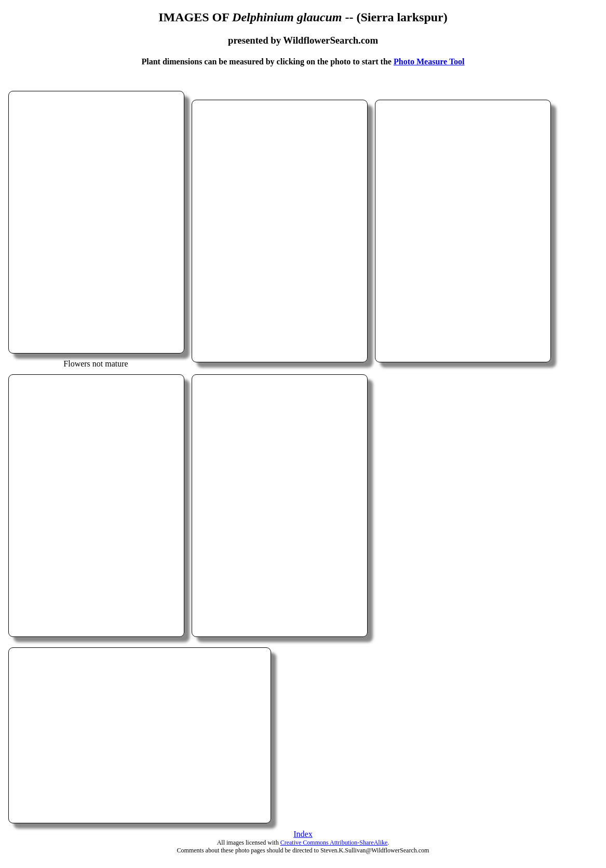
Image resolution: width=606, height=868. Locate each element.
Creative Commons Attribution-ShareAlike (334, 843)
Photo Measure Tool (429, 62)
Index (303, 834)
